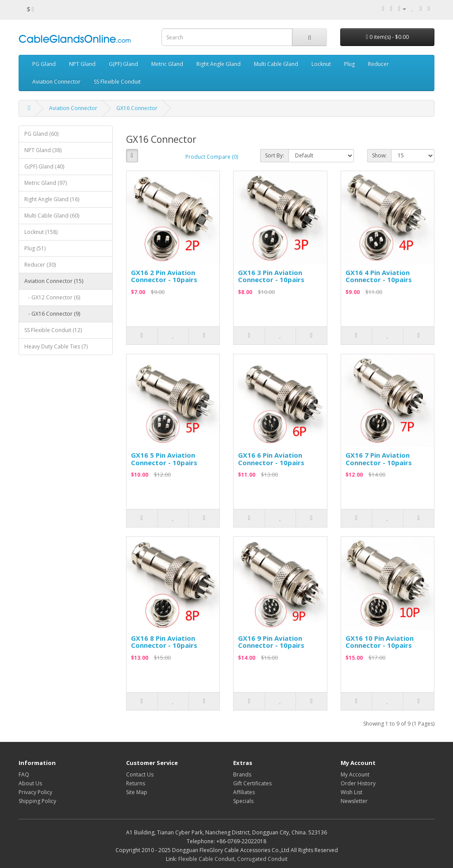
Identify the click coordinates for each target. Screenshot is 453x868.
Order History (358, 783)
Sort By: (274, 155)
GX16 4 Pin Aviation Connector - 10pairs (379, 276)
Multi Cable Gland (276, 64)
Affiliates (244, 792)
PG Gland (44, 64)
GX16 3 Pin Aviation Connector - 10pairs (271, 276)
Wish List (351, 792)
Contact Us (140, 774)
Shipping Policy (37, 801)
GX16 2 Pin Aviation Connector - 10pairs (164, 276)
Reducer (378, 64)
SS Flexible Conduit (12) (53, 330)
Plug (349, 64)
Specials (243, 801)
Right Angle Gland (219, 64)
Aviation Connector (56, 82)
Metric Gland (167, 64)
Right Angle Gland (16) (52, 199)
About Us (30, 783)
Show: (379, 155)
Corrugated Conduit (262, 859)
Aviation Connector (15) (54, 281)
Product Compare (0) (212, 157)
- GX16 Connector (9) (52, 314)
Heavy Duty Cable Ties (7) (56, 346)
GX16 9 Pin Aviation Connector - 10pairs (271, 642)
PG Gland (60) (41, 134)
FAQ (24, 774)
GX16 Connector (137, 108)
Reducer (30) (40, 265)
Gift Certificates (252, 783)
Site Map (137, 792)
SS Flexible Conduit (117, 82)
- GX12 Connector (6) (52, 297)
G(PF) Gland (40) (44, 166)
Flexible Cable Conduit (206, 859)
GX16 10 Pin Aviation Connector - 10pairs (380, 642)
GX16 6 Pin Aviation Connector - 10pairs (271, 459)
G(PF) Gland (123, 64)
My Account (355, 774)
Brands (242, 774)
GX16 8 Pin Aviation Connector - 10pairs (164, 642)
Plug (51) (35, 248)
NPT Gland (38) (43, 150)
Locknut (321, 64)
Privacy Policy (35, 792)
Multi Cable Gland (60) (52, 216)
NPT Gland (82, 64)
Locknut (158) (41, 232)
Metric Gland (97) (46, 183)
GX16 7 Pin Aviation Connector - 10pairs (379, 459)
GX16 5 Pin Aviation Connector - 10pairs (164, 459)
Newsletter (354, 801)
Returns (136, 783)
